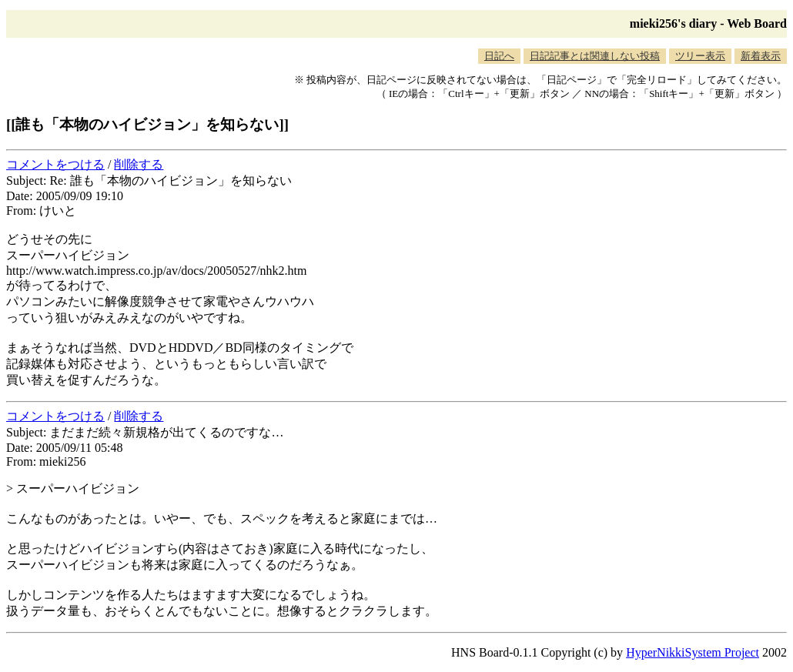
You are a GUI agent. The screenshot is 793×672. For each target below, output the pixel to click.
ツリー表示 (700, 56)
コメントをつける (55, 164)
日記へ (499, 56)
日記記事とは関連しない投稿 (595, 56)
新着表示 (761, 56)
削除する (139, 164)
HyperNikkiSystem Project (693, 652)
